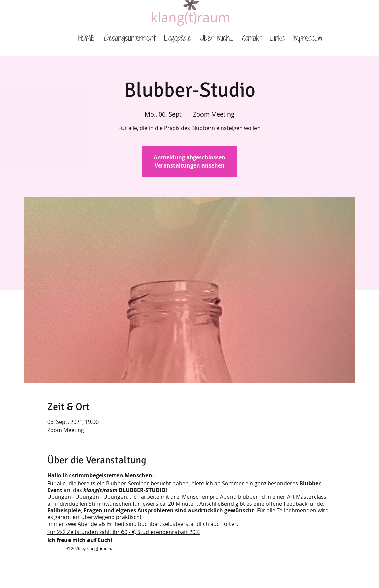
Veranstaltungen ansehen (190, 165)
